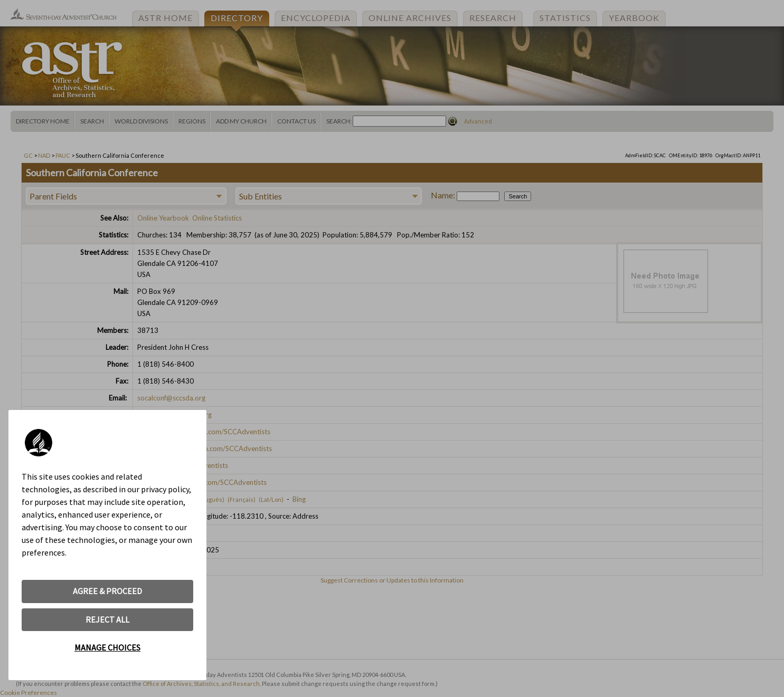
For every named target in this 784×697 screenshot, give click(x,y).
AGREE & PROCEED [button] (107, 591)
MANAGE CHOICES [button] (107, 647)
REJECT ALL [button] (107, 619)
